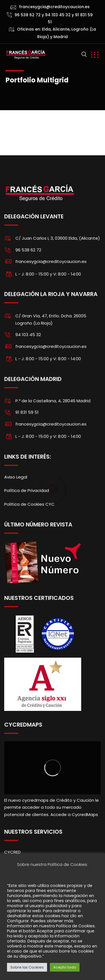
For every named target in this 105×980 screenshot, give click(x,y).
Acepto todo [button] (65, 967)
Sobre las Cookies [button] (27, 967)
